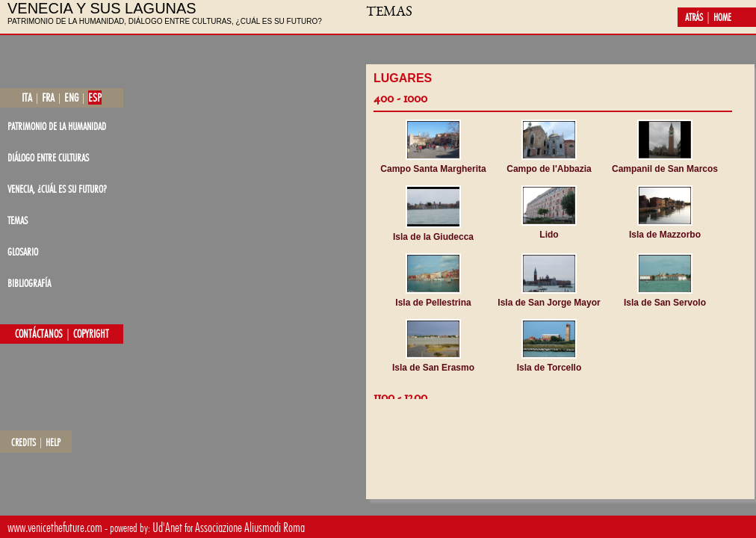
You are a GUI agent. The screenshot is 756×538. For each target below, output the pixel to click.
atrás (694, 17)
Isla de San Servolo (665, 303)
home (722, 17)
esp (95, 98)
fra (48, 98)
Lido (549, 235)
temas (18, 220)
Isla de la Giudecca (433, 237)
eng (71, 98)
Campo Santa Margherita (433, 169)
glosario (23, 251)
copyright (91, 334)
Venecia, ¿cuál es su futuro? (57, 189)
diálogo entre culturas (48, 157)
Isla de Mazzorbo (665, 235)
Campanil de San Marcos (665, 169)
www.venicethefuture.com (55, 527)
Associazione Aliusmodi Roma (250, 527)
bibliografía (29, 283)
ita (27, 98)
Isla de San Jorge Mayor (549, 303)
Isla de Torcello (549, 368)
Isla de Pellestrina (433, 303)
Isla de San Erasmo (433, 368)
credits (24, 442)
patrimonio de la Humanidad (57, 126)
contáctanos (39, 334)
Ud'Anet (167, 527)
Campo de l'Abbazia (549, 169)
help (53, 442)
